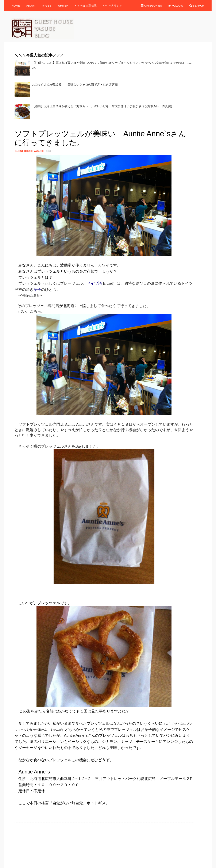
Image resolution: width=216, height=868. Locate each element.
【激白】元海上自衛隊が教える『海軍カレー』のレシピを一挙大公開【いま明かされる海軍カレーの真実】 (103, 106)
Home (16, 6)
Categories (151, 6)
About (31, 6)
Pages (47, 6)
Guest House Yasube (29, 151)
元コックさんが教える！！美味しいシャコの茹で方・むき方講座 (75, 84)
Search (197, 6)
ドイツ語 (94, 283)
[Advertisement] (91, 125)
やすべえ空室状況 (86, 6)
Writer (63, 6)
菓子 (37, 290)
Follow (176, 6)
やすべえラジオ (113, 6)
